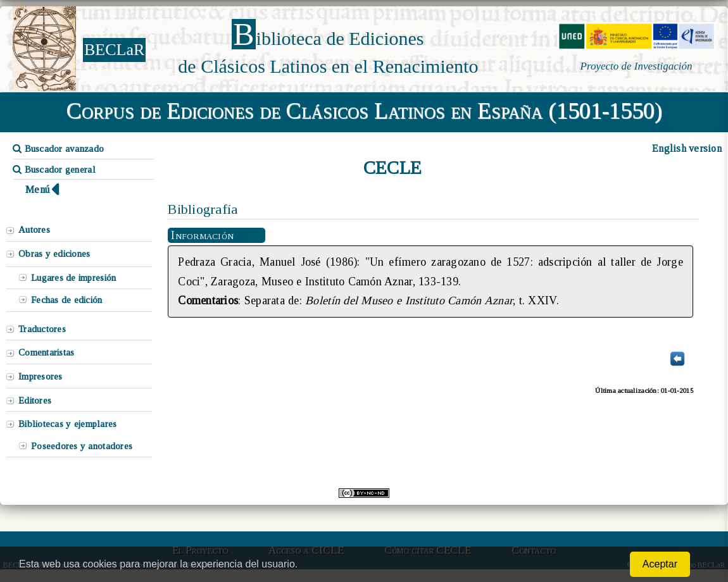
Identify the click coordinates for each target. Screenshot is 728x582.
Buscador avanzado (58, 149)
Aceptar (660, 564)
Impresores (41, 376)
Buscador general (54, 170)
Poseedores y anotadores (82, 446)
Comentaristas (46, 352)
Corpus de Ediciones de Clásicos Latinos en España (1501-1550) (364, 111)
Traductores (42, 329)
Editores (35, 400)
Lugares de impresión (73, 278)
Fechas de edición (67, 300)
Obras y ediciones (54, 254)
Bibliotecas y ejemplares (67, 424)
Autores (34, 230)
